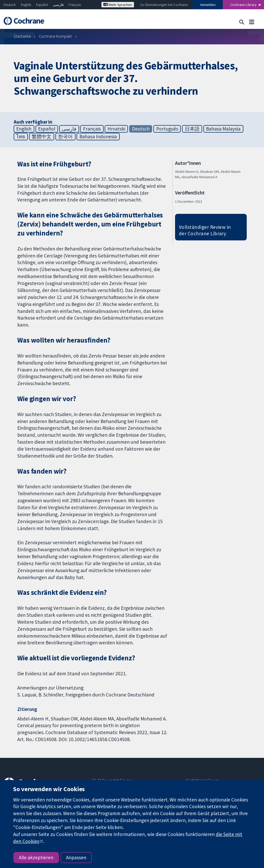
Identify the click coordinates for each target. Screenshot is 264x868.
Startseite (22, 36)
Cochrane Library (243, 5)
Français (75, 5)
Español (42, 5)
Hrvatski (116, 129)
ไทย (21, 136)
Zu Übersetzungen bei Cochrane (164, 5)
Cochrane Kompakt (55, 36)
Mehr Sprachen (118, 5)
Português (167, 129)
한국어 (65, 136)
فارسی (58, 5)
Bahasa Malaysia (223, 129)
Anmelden (208, 5)
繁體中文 (42, 136)
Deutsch (10, 5)
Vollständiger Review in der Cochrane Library (205, 230)
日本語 (192, 129)
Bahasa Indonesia (98, 136)
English (26, 5)
